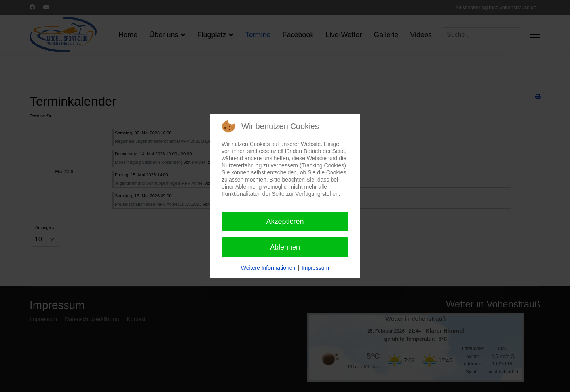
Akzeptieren (285, 222)
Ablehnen (285, 247)
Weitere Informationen (268, 268)
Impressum (315, 268)
